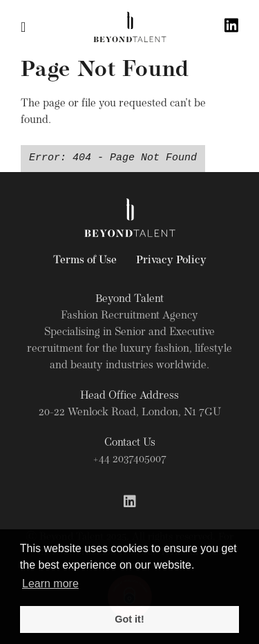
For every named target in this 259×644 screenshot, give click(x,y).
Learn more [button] (50, 584)
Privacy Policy (171, 261)
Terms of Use (85, 261)
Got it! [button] (129, 619)
